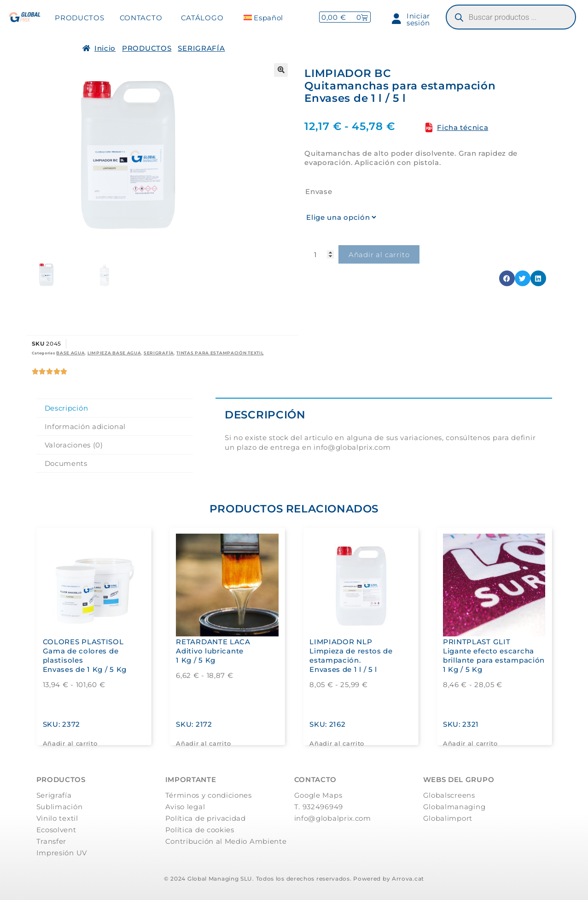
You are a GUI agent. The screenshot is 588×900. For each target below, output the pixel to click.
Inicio (105, 48)
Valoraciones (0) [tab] (74, 445)
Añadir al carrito (379, 255)
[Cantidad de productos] (319, 254)
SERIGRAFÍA (201, 48)
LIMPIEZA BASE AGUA (114, 353)
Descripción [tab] (67, 408)
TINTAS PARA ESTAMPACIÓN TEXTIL (220, 353)
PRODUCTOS (79, 18)
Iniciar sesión (411, 19)
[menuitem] (263, 18)
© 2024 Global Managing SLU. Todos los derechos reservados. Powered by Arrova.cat (294, 879)
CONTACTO (141, 18)
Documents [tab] (66, 463)
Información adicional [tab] (85, 426)
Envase (319, 191)
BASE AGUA (70, 353)
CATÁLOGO (202, 18)
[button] (281, 70)
